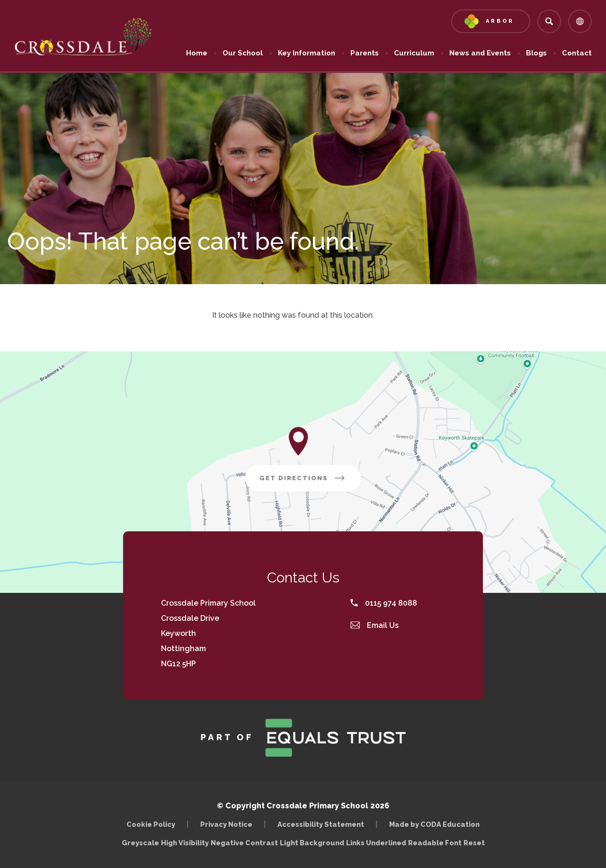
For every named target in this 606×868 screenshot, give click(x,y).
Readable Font (435, 843)
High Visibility (185, 843)
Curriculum (414, 53)
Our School (243, 53)
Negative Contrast (244, 843)
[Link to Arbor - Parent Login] (491, 21)
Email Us (374, 625)
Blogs (536, 53)
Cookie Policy (151, 824)
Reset (474, 843)
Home (197, 53)
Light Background (312, 843)
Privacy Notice (226, 824)
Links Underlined (376, 843)
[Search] (549, 21)
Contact (577, 53)
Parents (365, 53)
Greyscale (140, 843)
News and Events (480, 53)
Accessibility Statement (321, 824)
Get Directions (303, 478)
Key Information (307, 53)
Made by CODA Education (434, 824)
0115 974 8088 (384, 603)
